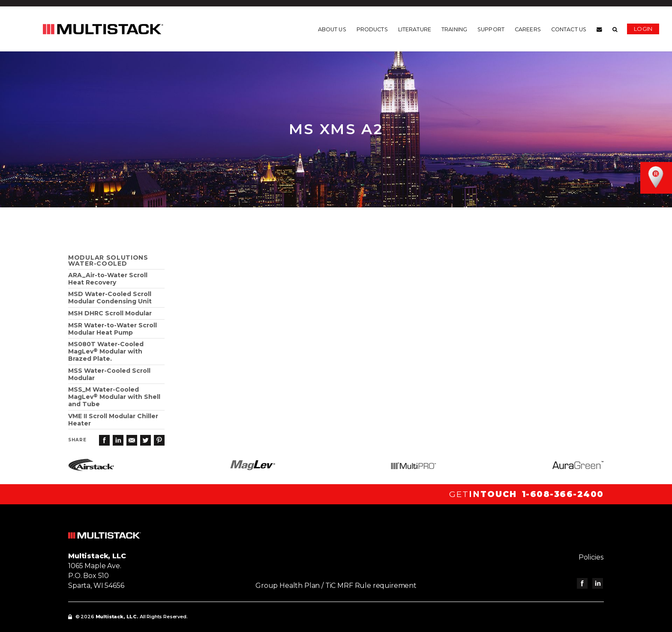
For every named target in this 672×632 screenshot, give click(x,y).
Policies (591, 557)
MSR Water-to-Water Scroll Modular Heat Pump (112, 329)
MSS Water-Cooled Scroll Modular (109, 374)
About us (332, 30)
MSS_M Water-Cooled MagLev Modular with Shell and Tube (114, 397)
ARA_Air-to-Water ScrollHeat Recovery (108, 279)
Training (454, 30)
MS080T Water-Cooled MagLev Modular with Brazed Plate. (106, 351)
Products (372, 30)
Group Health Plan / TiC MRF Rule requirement (336, 586)
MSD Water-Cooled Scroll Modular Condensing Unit (110, 298)
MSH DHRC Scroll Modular (110, 313)
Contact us (569, 30)
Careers (528, 30)
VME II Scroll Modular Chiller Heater (113, 420)
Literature (415, 30)
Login (643, 29)
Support (491, 30)
